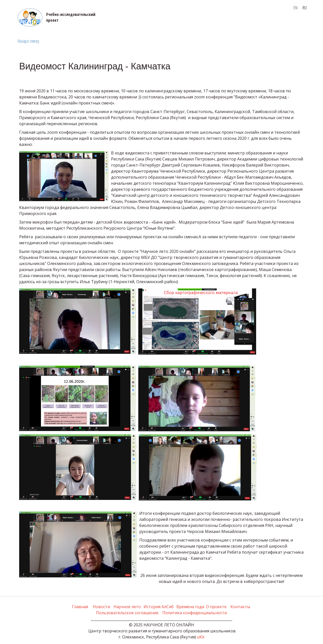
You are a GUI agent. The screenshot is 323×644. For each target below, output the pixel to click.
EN (295, 8)
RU (305, 8)
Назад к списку (28, 41)
